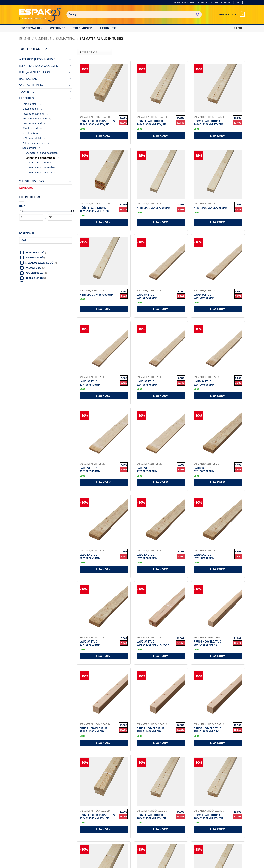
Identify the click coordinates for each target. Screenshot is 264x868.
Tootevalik (32, 28)
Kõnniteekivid (30, 128)
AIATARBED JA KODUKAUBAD (37, 59)
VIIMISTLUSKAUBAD (32, 181)
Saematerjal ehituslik (41, 163)
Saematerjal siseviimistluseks (42, 153)
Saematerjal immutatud (42, 172)
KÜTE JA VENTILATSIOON (35, 72)
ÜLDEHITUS (43, 38)
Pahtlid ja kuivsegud (34, 143)
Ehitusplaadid (30, 109)
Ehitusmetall (29, 104)
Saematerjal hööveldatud (43, 167)
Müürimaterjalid (32, 138)
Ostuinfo (58, 28)
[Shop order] (95, 52)
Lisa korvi (104, 136)
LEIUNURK (108, 28)
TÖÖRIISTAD (27, 92)
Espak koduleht (184, 3)
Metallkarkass (30, 133)
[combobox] (134, 14)
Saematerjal (66, 38)
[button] (231, 14)
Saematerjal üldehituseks (40, 158)
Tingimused (83, 28)
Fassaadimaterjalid (33, 114)
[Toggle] (70, 59)
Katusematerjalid (32, 123)
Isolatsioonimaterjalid (35, 118)
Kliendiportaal (221, 3)
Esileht (25, 38)
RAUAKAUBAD (28, 79)
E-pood (203, 3)
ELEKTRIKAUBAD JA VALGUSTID (39, 66)
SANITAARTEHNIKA (31, 85)
